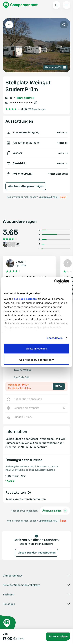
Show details (55, 338)
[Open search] (56, 5)
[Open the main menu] (67, 5)
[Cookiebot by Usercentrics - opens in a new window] (54, 281)
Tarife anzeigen (58, 636)
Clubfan (20, 262)
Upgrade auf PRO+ (48, 197)
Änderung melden (55, 511)
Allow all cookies (37, 349)
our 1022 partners (25, 299)
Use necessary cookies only (37, 360)
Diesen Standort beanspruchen (36, 553)
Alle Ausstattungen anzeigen (26, 186)
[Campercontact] (20, 5)
